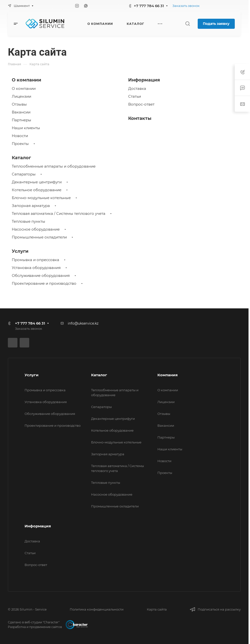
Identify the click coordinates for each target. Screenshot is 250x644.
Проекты (20, 144)
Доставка (137, 88)
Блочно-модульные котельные (41, 198)
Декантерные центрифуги (37, 182)
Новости (20, 136)
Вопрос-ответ (141, 104)
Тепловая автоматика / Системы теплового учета (59, 213)
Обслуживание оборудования (41, 275)
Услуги (20, 251)
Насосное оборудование (36, 229)
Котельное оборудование (37, 190)
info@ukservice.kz (83, 323)
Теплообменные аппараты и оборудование (54, 166)
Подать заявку (216, 24)
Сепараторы (24, 174)
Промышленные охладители (39, 237)
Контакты (140, 118)
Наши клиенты (26, 128)
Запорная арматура (31, 206)
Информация (144, 80)
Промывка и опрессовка (35, 260)
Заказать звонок (186, 6)
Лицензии (21, 96)
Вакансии (21, 112)
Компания (167, 375)
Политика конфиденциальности (97, 609)
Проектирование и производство (44, 283)
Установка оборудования (36, 268)
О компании (27, 80)
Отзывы (19, 104)
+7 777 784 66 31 (149, 6)
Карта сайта (157, 609)
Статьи (135, 96)
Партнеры (21, 120)
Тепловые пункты (28, 221)
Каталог (21, 158)
